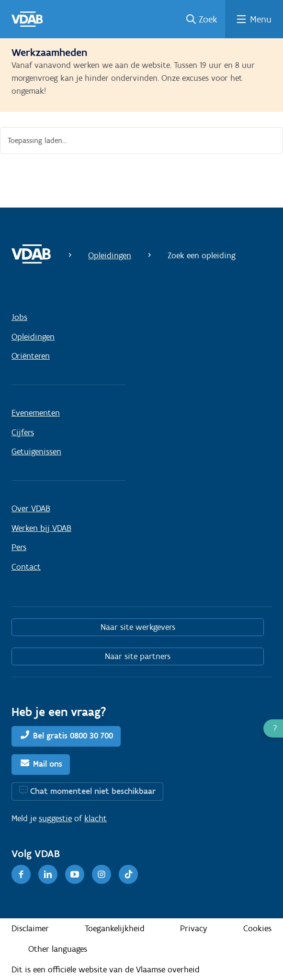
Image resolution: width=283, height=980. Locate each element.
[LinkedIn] (48, 874)
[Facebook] (21, 874)
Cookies (257, 928)
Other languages (58, 949)
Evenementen (36, 413)
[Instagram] (102, 874)
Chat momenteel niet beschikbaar (93, 791)
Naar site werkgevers (138, 627)
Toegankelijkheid (115, 928)
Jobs (19, 317)
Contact (26, 567)
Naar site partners (138, 656)
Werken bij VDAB (41, 528)
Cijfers (23, 432)
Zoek (208, 19)
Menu (261, 19)
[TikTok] (128, 874)
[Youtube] (75, 874)
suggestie (55, 818)
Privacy (194, 928)
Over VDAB (31, 508)
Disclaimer (30, 928)
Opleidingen (110, 255)
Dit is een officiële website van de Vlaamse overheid (106, 969)
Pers (19, 547)
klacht (96, 818)
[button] (273, 728)
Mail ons (48, 764)
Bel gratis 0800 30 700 (73, 736)
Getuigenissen (36, 451)
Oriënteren (31, 356)
